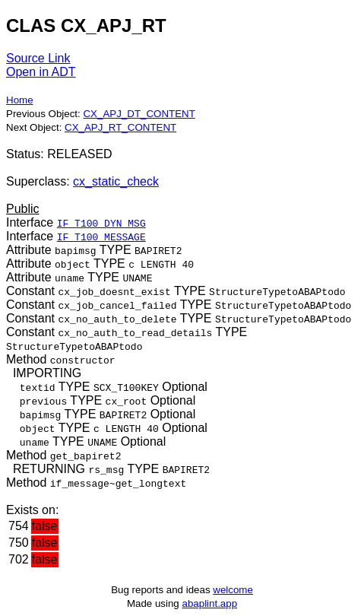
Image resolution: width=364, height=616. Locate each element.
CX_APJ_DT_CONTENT (139, 114)
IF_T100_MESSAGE (101, 237)
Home (20, 100)
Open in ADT (41, 72)
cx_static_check (116, 181)
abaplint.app (209, 603)
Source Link (38, 58)
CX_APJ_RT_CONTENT (120, 127)
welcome (233, 590)
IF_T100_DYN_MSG (101, 223)
